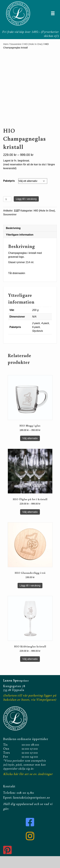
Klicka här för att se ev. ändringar (28, 786)
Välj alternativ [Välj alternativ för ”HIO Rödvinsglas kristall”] (30, 672)
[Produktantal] (7, 212)
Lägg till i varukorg (26, 211)
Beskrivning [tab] (13, 241)
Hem (6, 44)
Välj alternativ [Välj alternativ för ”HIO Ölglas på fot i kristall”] (30, 524)
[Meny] (53, 13)
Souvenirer (16, 44)
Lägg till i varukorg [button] (30, 598)
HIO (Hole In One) (33, 44)
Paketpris (9, 193)
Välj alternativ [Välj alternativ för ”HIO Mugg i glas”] (30, 451)
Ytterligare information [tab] (20, 247)
